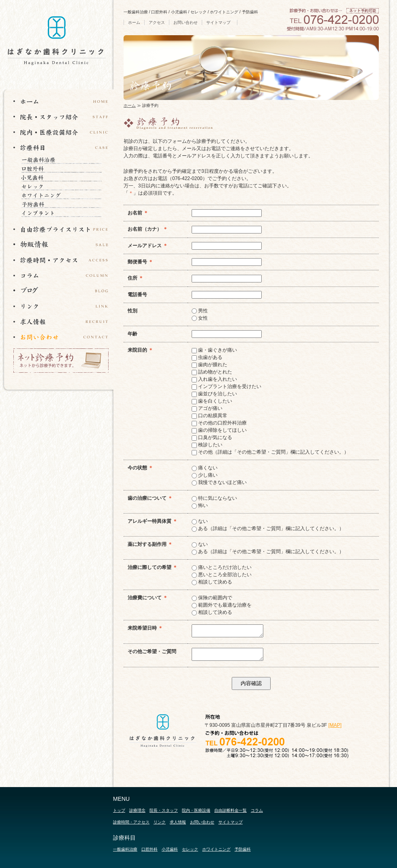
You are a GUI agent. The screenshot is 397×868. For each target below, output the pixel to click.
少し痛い (205, 475)
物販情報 (61, 244)
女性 (200, 318)
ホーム (134, 22)
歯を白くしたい (212, 401)
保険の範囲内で (212, 598)
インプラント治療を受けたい (226, 386)
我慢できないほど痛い (219, 482)
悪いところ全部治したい (222, 575)
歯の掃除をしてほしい (219, 430)
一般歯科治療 (64, 159)
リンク (61, 306)
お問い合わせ (186, 22)
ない (200, 521)
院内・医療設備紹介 (61, 132)
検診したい (207, 445)
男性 (200, 311)
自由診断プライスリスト (61, 229)
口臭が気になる (212, 437)
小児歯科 (64, 177)
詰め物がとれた (212, 372)
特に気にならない (214, 498)
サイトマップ (218, 22)
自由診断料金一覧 (231, 810)
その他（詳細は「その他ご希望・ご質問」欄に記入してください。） (270, 452)
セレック (64, 186)
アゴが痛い (207, 408)
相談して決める (212, 582)
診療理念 (137, 810)
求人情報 (61, 321)
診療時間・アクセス (61, 260)
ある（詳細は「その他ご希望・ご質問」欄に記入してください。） (268, 528)
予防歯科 (64, 204)
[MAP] (335, 725)
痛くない (205, 468)
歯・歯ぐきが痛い (214, 350)
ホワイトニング (64, 195)
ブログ (61, 291)
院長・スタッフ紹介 (61, 117)
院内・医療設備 (196, 810)
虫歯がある (207, 357)
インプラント (64, 213)
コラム (61, 275)
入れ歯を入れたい (214, 379)
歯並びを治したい (214, 394)
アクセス (157, 22)
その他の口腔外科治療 (219, 423)
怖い (200, 505)
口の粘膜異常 (209, 416)
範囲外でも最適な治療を (222, 605)
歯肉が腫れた (209, 365)
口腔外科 (64, 168)
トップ (119, 810)
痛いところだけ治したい (222, 567)
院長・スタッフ (164, 810)
